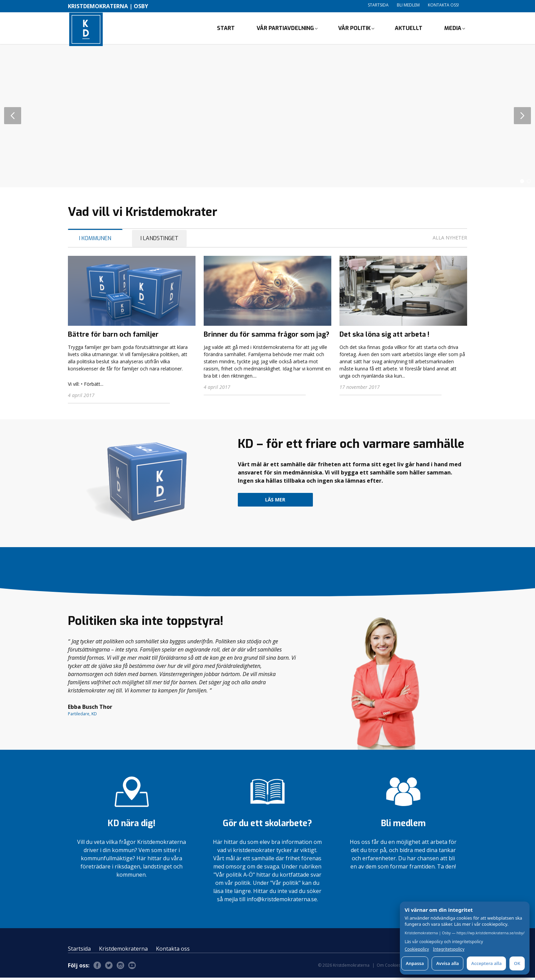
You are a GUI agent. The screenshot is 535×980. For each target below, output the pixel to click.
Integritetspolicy (449, 949)
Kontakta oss (173, 951)
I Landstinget (160, 241)
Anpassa (415, 963)
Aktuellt (409, 29)
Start (226, 29)
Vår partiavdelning (285, 29)
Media (453, 29)
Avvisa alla (447, 963)
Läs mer (275, 502)
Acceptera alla (486, 963)
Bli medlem (408, 5)
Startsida (378, 5)
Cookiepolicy (417, 949)
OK (517, 963)
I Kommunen (95, 241)
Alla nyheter (450, 240)
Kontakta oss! (443, 5)
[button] (522, 184)
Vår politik (354, 29)
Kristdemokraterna (123, 951)
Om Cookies (389, 968)
